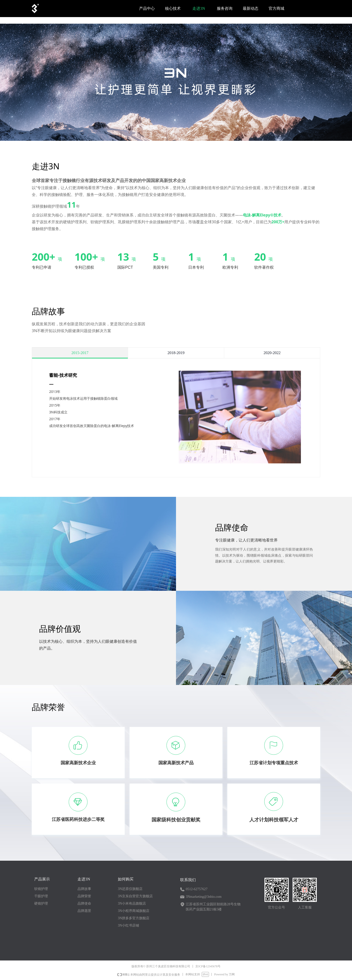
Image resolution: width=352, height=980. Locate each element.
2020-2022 (272, 353)
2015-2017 (80, 353)
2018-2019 (176, 353)
